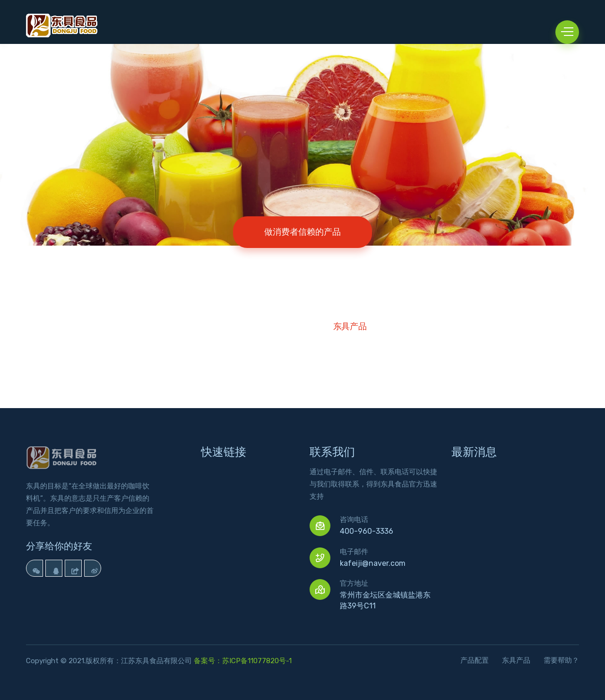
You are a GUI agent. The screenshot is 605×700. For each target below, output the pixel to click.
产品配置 (475, 660)
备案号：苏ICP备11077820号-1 (243, 661)
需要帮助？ (561, 660)
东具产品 (350, 326)
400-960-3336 (367, 531)
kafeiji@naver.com (373, 563)
